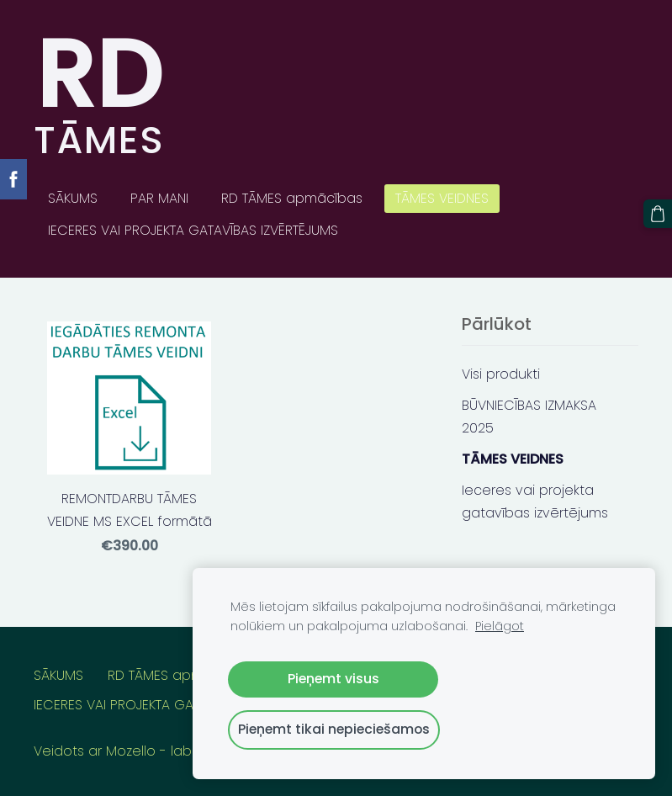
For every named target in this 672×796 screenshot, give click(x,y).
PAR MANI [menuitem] (159, 198)
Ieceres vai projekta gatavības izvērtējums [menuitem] (535, 501)
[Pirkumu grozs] (658, 214)
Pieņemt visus (333, 679)
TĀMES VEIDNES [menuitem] (442, 198)
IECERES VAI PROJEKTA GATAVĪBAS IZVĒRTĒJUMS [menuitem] (193, 230)
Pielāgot (500, 626)
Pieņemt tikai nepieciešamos (334, 729)
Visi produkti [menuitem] (501, 374)
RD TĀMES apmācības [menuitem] (292, 198)
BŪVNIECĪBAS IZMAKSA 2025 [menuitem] (529, 417)
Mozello (131, 751)
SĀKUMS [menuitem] (73, 198)
